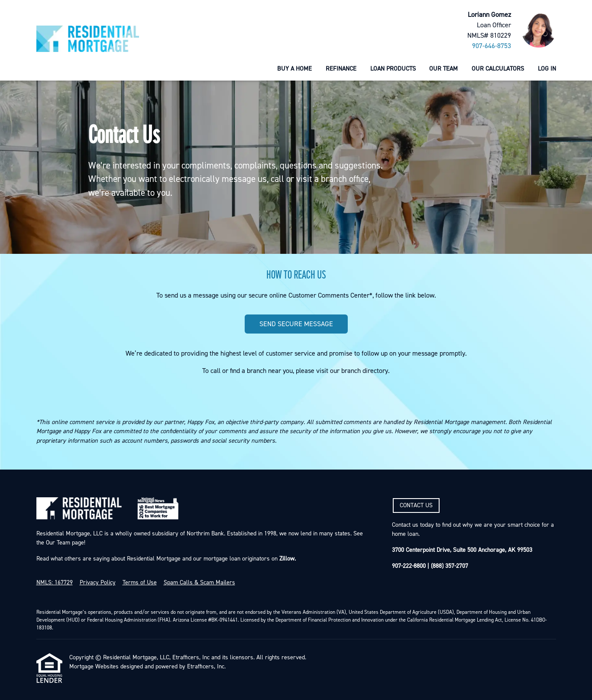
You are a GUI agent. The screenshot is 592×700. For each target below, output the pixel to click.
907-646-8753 (492, 46)
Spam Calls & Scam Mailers (199, 583)
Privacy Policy (98, 583)
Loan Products (393, 69)
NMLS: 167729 (55, 583)
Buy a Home (294, 69)
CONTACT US (416, 506)
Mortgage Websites (94, 667)
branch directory (365, 371)
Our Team (443, 69)
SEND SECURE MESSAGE (296, 324)
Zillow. (287, 559)
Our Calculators (498, 69)
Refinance (341, 69)
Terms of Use (140, 583)
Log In (547, 69)
